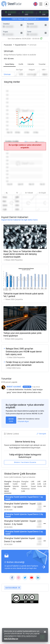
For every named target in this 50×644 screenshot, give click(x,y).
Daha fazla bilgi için (11, 639)
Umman (7, 74)
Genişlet (41, 434)
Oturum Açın (23, 421)
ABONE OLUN (11, 420)
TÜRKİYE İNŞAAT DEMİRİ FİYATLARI (25, 19)
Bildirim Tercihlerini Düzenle (25, 462)
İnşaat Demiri (21, 45)
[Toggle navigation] (46, 4)
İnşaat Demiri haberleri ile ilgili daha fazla (19, 220)
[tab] (8, 486)
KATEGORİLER (13, 588)
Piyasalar (8, 45)
